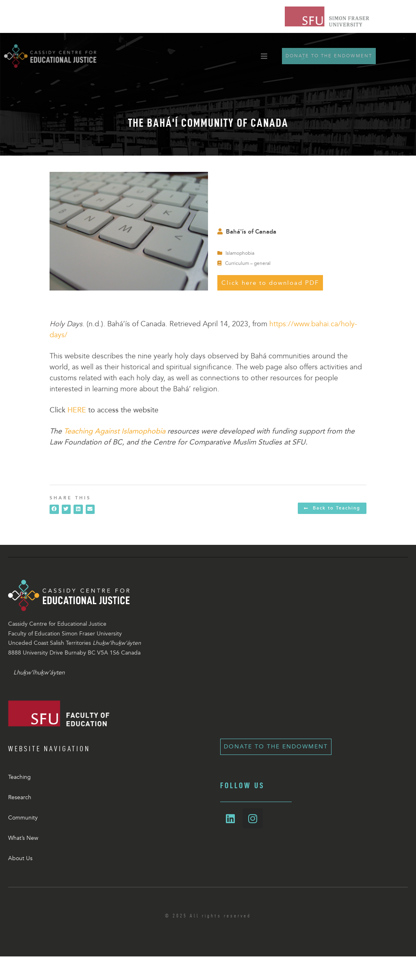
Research (20, 797)
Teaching (19, 777)
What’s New (23, 838)
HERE (77, 410)
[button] (54, 509)
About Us (20, 858)
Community (23, 818)
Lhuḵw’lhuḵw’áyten (39, 672)
